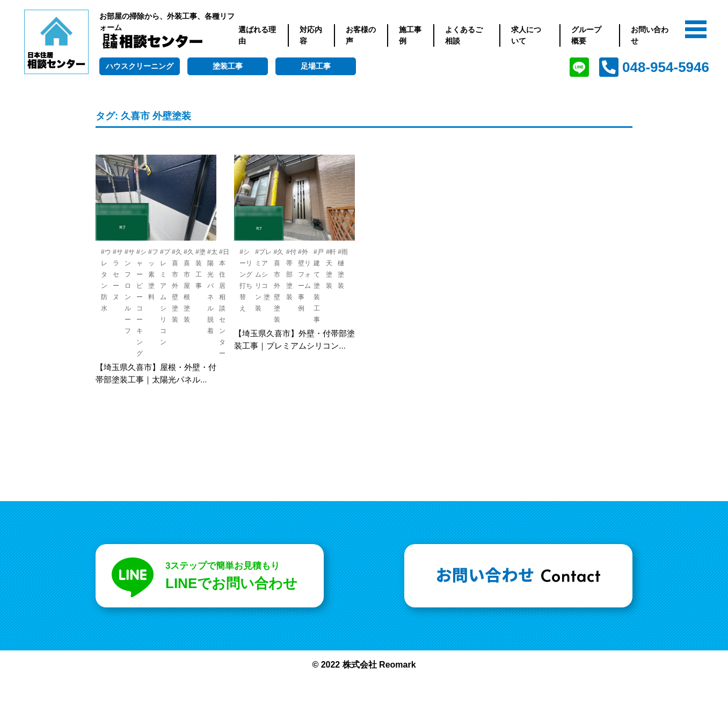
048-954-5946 (666, 67)
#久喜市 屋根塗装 (189, 286)
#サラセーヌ (118, 274)
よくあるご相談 (464, 35)
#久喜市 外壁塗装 (177, 286)
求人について (526, 35)
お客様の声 (361, 35)
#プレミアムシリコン (165, 297)
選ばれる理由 (257, 35)
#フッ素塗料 (153, 274)
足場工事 (316, 66)
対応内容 (311, 35)
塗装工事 (228, 66)
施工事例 (410, 35)
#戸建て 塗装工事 (319, 286)
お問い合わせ (650, 35)
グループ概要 (586, 35)
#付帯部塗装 (291, 274)
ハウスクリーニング (140, 66)
